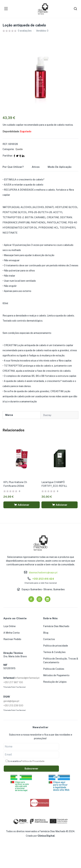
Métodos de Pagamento (56, 675)
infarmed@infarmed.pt (27, 678)
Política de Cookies (54, 669)
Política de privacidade (56, 646)
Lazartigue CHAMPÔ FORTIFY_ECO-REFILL (54, 484)
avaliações (25, 31)
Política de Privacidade (33, 761)
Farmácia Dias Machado (56, 626)
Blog (46, 633)
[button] (22, 505)
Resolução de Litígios (55, 682)
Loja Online (10, 626)
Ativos (36, 167)
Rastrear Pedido (12, 639)
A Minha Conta (11, 633)
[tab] (17, 168)
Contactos (49, 639)
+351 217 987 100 (13, 682)
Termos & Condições (54, 652)
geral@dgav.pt (11, 701)
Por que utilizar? (13, 167)
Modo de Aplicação (60, 167)
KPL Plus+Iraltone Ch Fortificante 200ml (15, 484)
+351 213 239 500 (13, 706)
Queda (19, 149)
